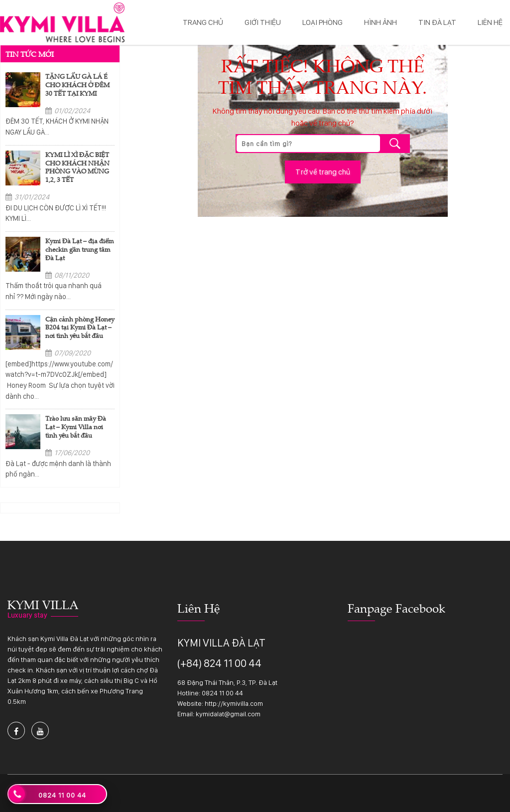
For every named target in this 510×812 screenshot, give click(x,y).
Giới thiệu (263, 22)
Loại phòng (322, 22)
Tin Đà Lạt (437, 22)
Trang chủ (203, 22)
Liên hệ (490, 22)
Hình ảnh (381, 22)
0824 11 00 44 (222, 693)
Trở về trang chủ (323, 172)
